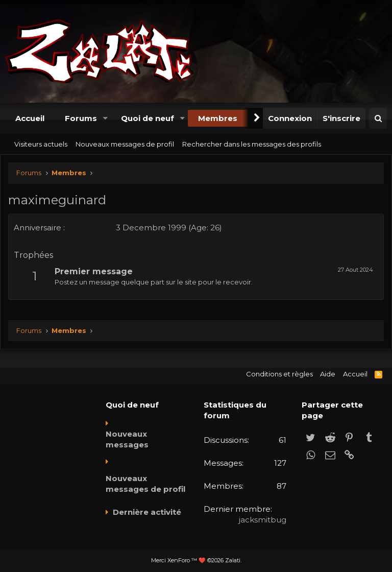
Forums (81, 118)
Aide (328, 374)
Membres (218, 118)
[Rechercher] (378, 118)
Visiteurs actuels (41, 144)
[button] (105, 118)
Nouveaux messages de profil (125, 144)
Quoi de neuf (148, 118)
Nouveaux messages (127, 439)
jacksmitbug (263, 520)
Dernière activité (147, 512)
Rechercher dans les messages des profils (252, 144)
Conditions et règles (279, 374)
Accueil (30, 118)
